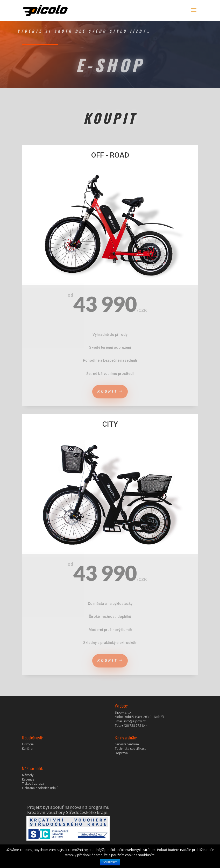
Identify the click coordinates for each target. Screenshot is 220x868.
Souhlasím (110, 862)
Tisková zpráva (33, 784)
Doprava (121, 753)
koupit (108, 391)
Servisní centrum (127, 744)
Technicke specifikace (131, 749)
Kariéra (27, 749)
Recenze (28, 779)
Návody (28, 775)
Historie (28, 744)
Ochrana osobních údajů (40, 788)
